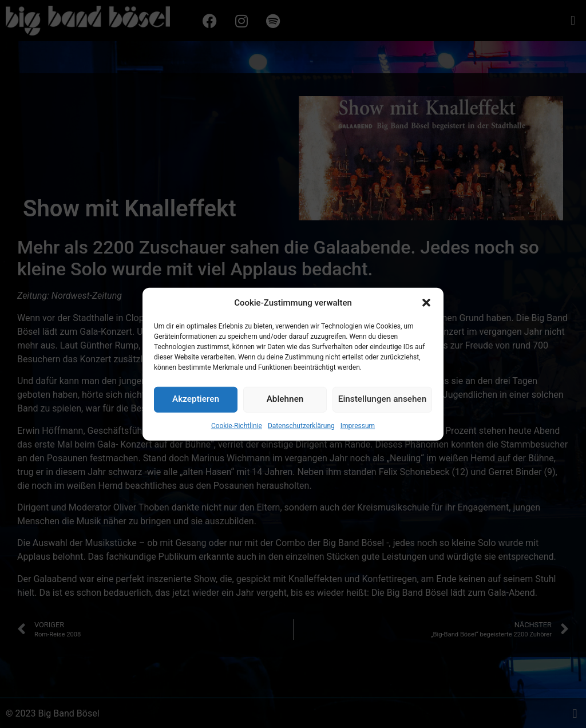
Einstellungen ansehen (383, 486)
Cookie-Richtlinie (237, 512)
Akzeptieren (196, 486)
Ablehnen (285, 486)
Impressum (358, 512)
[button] (426, 390)
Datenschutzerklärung (301, 512)
